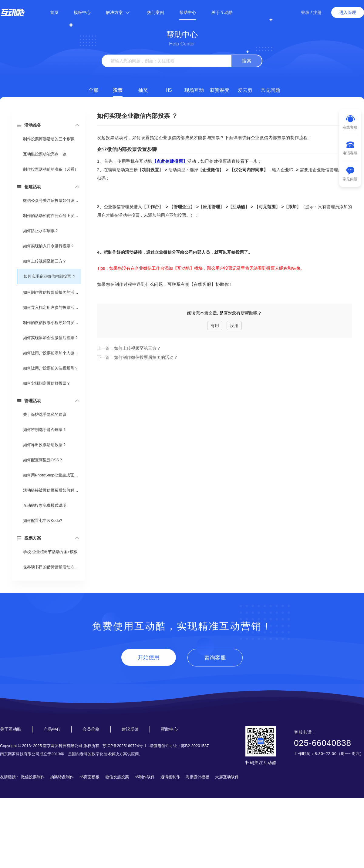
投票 (118, 90)
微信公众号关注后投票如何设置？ (52, 200)
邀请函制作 (170, 777)
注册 (317, 12)
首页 (54, 12)
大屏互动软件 (227, 777)
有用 (215, 326)
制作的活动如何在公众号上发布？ (52, 216)
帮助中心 (188, 12)
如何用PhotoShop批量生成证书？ (52, 475)
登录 (305, 12)
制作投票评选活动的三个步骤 (49, 139)
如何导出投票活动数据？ (45, 445)
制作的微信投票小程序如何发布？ (52, 323)
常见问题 (271, 90)
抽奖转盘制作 (62, 777)
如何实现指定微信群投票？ (47, 383)
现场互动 (194, 90)
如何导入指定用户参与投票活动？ (52, 307)
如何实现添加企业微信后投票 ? (50, 338)
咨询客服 (215, 658)
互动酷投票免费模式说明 (45, 505)
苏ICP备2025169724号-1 (125, 746)
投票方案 (29, 538)
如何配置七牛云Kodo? (43, 521)
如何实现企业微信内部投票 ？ (50, 276)
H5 (169, 90)
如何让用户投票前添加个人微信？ (52, 353)
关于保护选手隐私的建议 (45, 414)
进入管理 (348, 12)
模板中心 (82, 12)
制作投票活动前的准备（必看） (51, 169)
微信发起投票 (117, 777)
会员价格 (91, 729)
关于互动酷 (222, 12)
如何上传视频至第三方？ (45, 261)
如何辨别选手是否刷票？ (45, 430)
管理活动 (29, 401)
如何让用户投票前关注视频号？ (51, 368)
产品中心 (52, 729)
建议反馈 (130, 729)
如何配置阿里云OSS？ (43, 460)
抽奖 (143, 90)
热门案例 (156, 12)
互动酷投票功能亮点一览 (45, 154)
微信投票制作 (33, 777)
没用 (234, 326)
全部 (93, 90)
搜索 (247, 61)
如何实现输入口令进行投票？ (49, 246)
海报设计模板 (197, 777)
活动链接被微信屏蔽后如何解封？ (52, 490)
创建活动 (29, 187)
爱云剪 (245, 90)
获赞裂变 (220, 90)
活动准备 (29, 125)
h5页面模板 (89, 777)
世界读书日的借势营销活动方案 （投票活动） (52, 567)
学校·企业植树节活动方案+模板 (50, 552)
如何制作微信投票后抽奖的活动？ (52, 292)
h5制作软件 (145, 777)
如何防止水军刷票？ (41, 231)
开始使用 (149, 657)
